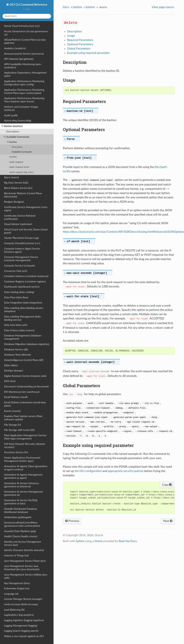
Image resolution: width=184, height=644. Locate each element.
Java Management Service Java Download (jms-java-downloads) (22, 568)
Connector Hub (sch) (16, 271)
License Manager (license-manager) (23, 599)
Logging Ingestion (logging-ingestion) (24, 620)
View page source (163, 7)
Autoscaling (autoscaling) (18, 121)
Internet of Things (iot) (16, 556)
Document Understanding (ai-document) (26, 387)
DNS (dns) (10, 381)
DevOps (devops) (14, 371)
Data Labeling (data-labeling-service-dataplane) (24, 310)
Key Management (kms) (17, 583)
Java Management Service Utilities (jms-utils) (26, 576)
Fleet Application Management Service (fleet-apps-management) (25, 437)
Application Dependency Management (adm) (25, 74)
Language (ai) (11, 594)
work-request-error (19, 167)
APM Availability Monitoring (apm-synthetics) (23, 66)
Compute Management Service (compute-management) (21, 259)
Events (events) (12, 411)
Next (168, 521)
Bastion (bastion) (12, 126)
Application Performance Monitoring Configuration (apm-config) (24, 83)
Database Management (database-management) (23, 337)
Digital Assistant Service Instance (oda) (25, 376)
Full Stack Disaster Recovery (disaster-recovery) (25, 446)
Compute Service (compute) (19, 266)
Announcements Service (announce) (24, 54)
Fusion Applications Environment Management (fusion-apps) (22, 459)
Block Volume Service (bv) (18, 188)
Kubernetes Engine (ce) (17, 588)
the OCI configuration (88, 471)
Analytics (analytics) (15, 48)
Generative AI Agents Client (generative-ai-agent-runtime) (26, 468)
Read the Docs (128, 541)
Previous (72, 521)
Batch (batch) (12, 177)
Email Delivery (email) (16, 397)
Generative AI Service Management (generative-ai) (23, 493)
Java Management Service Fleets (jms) (25, 561)
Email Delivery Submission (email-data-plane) (25, 404)
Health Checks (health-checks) (21, 536)
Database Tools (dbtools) (18, 355)
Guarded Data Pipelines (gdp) (20, 531)
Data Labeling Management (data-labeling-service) (23, 318)
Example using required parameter (88, 53)
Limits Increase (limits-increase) (21, 604)
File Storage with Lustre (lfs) (19, 430)
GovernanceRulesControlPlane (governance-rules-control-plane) (22, 524)
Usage (71, 36)
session (13, 157)
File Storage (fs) (13, 425)
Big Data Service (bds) (16, 183)
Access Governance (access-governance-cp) (26, 33)
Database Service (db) (16, 350)
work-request (16, 162)
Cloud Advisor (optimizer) (18, 224)
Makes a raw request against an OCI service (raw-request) (24, 638)
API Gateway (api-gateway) (19, 59)
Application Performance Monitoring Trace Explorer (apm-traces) (24, 100)
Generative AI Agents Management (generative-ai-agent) (23, 476)
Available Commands (17, 137)
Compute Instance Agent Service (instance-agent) (22, 250)
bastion (12, 142)
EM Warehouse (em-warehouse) (22, 392)
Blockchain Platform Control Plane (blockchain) (23, 195)
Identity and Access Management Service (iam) (22, 543)
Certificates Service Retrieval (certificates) (20, 217)
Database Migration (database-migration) (27, 344)
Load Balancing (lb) (14, 610)
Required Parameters (80, 40)
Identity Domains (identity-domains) (24, 550)
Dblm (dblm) (11, 365)
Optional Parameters (80, 44)
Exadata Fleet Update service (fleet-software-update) (24, 418)
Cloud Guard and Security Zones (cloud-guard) (26, 231)
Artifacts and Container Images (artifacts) (21, 108)
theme (99, 541)
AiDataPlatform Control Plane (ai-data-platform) (25, 41)
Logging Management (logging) (21, 626)
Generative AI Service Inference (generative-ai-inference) (21, 485)
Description (13, 132)
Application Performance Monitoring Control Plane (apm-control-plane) (24, 91)
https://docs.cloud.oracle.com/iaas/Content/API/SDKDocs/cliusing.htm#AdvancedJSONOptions (123, 232)
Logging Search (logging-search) (21, 631)
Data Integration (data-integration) (23, 303)
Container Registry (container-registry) (25, 282)
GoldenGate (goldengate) (18, 517)
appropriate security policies (126, 471)
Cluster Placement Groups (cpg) (21, 238)
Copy (167, 485)
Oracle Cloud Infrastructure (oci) (22, 26)
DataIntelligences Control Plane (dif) (24, 360)
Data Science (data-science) (19, 330)
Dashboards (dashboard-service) (22, 287)
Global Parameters (79, 49)
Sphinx (80, 541)
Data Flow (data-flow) (16, 297)
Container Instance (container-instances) (26, 276)
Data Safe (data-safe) (16, 325)
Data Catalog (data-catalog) (19, 292)
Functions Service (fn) (16, 452)
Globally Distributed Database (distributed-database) (21, 510)
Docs (66, 7)
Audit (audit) (11, 115)
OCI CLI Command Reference (28, 5)
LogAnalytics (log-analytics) (19, 615)
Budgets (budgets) (14, 202)
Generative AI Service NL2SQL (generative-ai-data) (21, 502)
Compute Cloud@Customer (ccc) (22, 243)
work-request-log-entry (21, 172)
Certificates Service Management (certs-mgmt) (26, 209)
